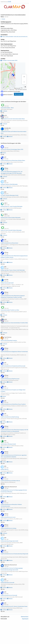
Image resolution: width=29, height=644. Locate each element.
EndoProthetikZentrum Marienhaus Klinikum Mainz (13, 160)
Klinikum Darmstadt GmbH (7, 283)
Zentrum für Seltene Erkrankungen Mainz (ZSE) (12, 149)
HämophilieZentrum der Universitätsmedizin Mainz (13, 119)
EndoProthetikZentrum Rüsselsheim (10, 243)
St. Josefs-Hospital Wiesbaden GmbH (10, 195)
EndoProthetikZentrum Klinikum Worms (10, 481)
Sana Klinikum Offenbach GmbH (8, 444)
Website (10, 136)
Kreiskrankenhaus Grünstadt (8, 583)
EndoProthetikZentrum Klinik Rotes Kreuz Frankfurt (13, 404)
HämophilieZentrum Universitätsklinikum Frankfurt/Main (14, 323)
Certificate (4, 111)
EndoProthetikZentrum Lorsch (8, 517)
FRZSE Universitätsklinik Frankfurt (9, 340)
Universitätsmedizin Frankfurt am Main (10, 310)
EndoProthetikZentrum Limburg (9, 528)
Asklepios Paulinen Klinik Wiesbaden (9, 184)
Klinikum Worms (5, 470)
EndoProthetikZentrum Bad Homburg (10, 417)
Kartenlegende (19, 94)
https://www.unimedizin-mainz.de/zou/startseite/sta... (14, 36)
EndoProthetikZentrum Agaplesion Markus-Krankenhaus (14, 352)
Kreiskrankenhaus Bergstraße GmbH (10, 541)
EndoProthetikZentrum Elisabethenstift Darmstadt (13, 366)
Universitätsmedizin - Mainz (7, 108)
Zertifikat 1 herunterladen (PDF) (9, 60)
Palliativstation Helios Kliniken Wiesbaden (11, 217)
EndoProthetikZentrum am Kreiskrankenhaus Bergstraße (14, 554)
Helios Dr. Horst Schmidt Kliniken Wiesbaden (11, 230)
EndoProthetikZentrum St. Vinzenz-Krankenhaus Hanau (14, 606)
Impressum (25, 619)
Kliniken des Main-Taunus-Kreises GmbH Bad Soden (13, 270)
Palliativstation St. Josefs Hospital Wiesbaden (12, 206)
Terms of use (12, 90)
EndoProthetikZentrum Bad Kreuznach (10, 379)
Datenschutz (25, 617)
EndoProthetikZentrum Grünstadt (9, 595)
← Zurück (3, 19)
